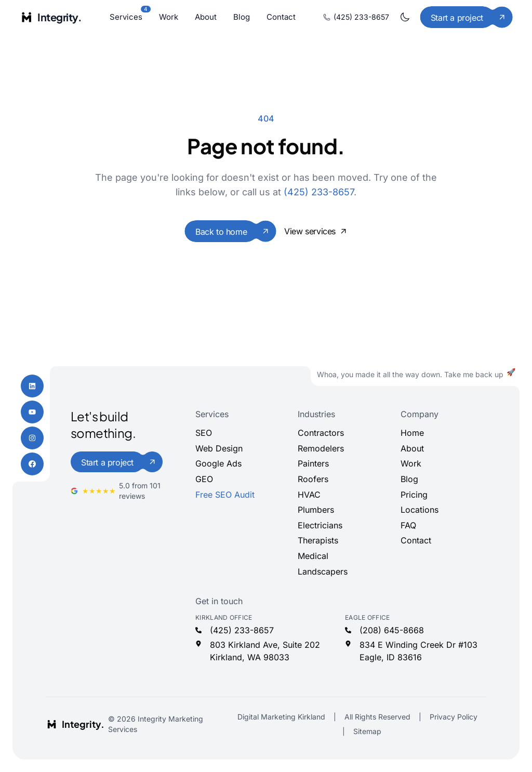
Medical (313, 556)
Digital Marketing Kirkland (281, 717)
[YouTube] (32, 412)
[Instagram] (32, 438)
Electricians (320, 525)
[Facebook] (32, 464)
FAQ (408, 525)
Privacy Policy (454, 717)
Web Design (219, 448)
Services (126, 16)
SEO (204, 433)
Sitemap (367, 731)
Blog (242, 17)
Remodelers (321, 448)
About (206, 17)
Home (412, 433)
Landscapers (323, 571)
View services (316, 231)
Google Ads (218, 463)
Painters (313, 463)
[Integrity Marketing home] (51, 17)
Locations (420, 510)
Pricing (414, 495)
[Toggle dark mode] (405, 17)
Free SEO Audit (225, 495)
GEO (204, 479)
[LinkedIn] (32, 386)
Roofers (313, 479)
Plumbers (316, 510)
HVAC (309, 495)
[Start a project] (466, 17)
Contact (281, 17)
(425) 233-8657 (356, 17)
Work (169, 17)
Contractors (321, 433)
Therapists (318, 540)
